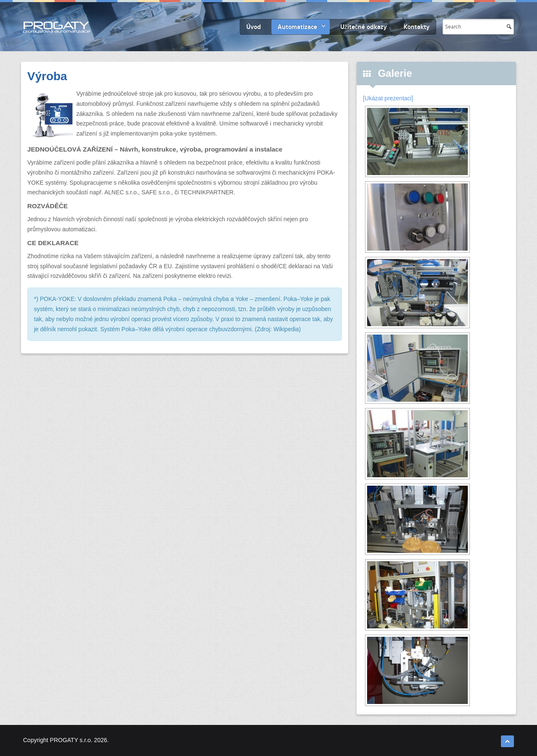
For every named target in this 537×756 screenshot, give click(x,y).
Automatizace (297, 27)
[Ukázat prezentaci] (388, 98)
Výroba (47, 76)
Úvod (254, 27)
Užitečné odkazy (364, 27)
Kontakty (417, 27)
